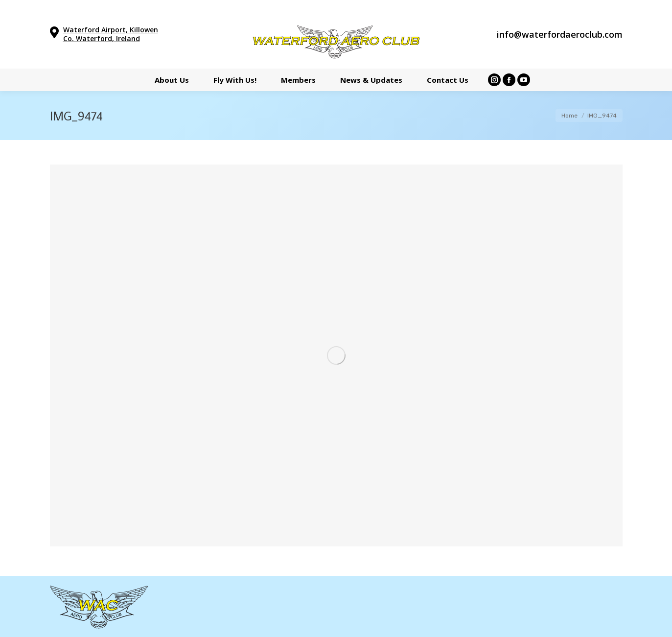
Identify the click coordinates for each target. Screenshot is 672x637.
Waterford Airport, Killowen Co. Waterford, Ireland (111, 34)
